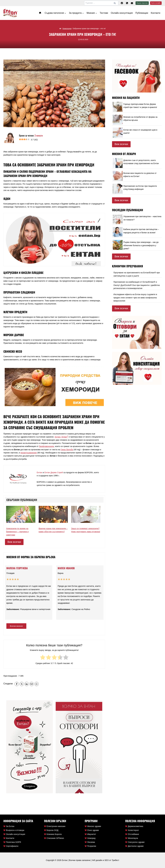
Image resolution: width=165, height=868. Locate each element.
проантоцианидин (29, 453)
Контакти (156, 13)
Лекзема (90, 842)
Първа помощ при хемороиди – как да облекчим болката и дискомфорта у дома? (141, 245)
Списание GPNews (54, 838)
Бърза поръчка (142, 3)
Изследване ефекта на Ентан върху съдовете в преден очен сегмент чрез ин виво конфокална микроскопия (135, 298)
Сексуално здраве (135, 842)
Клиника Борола (53, 834)
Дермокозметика (134, 826)
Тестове (104, 13)
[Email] (32, 684)
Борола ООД (51, 830)
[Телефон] (127, 3)
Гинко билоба (67, 450)
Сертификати (11, 846)
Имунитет (90, 834)
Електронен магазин (55, 826)
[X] (22, 684)
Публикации (142, 13)
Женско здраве (93, 826)
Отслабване (132, 834)
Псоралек (90, 846)
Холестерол (132, 830)
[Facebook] (122, 3)
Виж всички (14, 542)
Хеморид (90, 838)
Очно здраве (92, 830)
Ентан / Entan (61, 437)
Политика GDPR (12, 842)
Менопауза (132, 838)
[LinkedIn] (27, 684)
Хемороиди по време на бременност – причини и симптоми (17, 532)
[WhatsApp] (37, 684)
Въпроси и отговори (14, 830)
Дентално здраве (134, 846)
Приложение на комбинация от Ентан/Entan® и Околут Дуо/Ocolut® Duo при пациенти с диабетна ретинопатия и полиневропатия (137, 285)
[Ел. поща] (132, 3)
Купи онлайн (156, 3)
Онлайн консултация (122, 13)
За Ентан (9, 826)
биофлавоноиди (47, 446)
